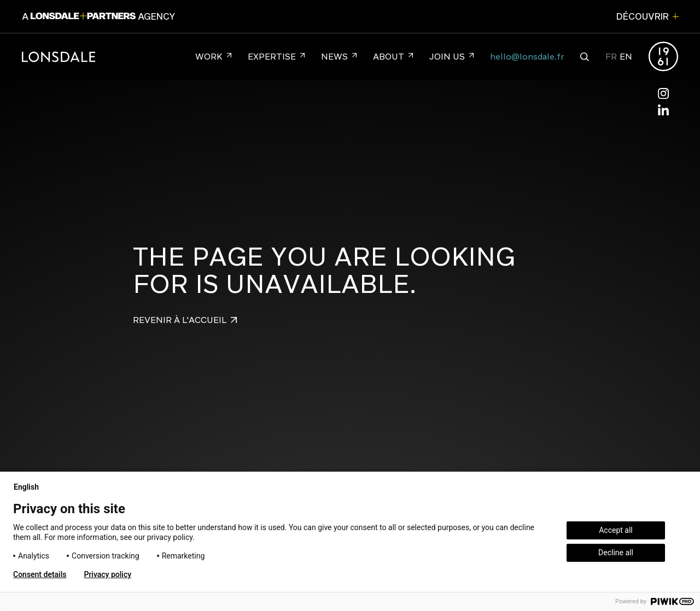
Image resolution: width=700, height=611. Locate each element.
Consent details (40, 574)
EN (626, 57)
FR (611, 57)
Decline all (616, 553)
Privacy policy (107, 574)
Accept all (616, 530)
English (31, 487)
